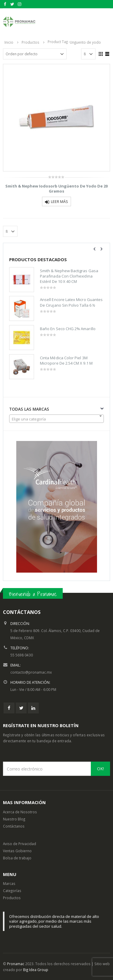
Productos (12, 898)
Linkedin (33, 708)
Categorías (12, 891)
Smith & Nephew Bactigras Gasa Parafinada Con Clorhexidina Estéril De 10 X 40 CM (69, 276)
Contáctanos (14, 826)
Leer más (59, 202)
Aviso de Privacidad (20, 844)
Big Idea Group (36, 970)
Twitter (21, 708)
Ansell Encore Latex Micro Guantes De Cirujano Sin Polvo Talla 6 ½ (71, 302)
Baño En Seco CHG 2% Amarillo (68, 329)
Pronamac (16, 964)
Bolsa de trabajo (17, 858)
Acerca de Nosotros (20, 812)
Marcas (9, 883)
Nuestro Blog (14, 819)
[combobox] (56, 419)
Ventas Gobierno (17, 851)
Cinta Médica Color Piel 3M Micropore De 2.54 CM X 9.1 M (66, 360)
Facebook (9, 708)
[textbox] (56, 419)
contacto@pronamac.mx (31, 672)
